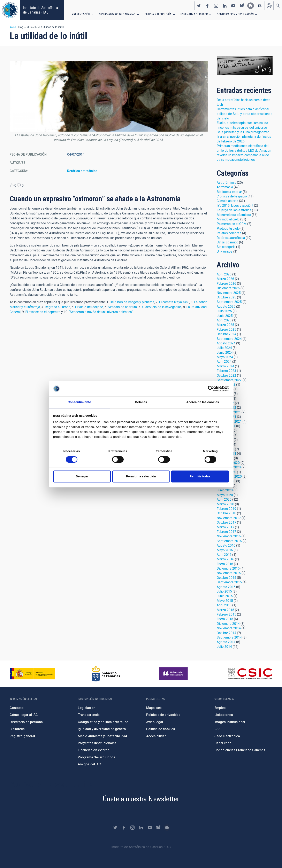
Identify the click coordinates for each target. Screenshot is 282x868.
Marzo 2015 (225, 610)
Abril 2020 (224, 499)
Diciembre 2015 (228, 568)
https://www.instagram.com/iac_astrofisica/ (216, 6)
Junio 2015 (225, 596)
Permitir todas (200, 476)
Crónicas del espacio (232, 196)
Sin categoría (226, 247)
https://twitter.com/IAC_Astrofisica (199, 6)
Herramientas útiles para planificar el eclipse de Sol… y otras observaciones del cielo (245, 114)
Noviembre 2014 (229, 628)
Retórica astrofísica (82, 171)
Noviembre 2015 (229, 573)
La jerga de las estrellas (234, 210)
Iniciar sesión (269, 6)
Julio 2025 (224, 311)
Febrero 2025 (226, 330)
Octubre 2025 (226, 297)
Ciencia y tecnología (158, 14)
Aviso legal (155, 722)
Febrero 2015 (226, 614)
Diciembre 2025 (228, 288)
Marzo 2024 (225, 366)
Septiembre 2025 (229, 302)
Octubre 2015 (226, 578)
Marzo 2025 (225, 325)
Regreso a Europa (58, 307)
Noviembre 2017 (229, 518)
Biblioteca (17, 729)
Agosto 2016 (226, 545)
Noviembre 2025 (229, 293)
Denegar (82, 476)
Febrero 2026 (226, 284)
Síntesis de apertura (122, 307)
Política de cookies (161, 729)
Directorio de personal (27, 722)
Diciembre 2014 (228, 624)
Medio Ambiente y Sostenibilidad (102, 736)
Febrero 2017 (226, 532)
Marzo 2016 (225, 559)
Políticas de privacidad (163, 715)
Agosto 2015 (226, 587)
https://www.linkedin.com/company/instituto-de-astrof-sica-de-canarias (225, 6)
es (260, 6)
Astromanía (225, 187)
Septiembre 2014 (229, 637)
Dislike (19, 185)
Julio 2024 (224, 348)
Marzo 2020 (225, 504)
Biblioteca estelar (229, 192)
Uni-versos (225, 252)
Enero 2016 (225, 564)
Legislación (87, 708)
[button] (109, 96)
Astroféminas (226, 183)
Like (12, 185)
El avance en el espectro (43, 312)
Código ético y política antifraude (103, 722)
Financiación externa (94, 750)
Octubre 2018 (226, 513)
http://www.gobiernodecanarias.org (106, 674)
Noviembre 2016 (229, 536)
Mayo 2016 (225, 550)
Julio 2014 (224, 647)
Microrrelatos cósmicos (234, 215)
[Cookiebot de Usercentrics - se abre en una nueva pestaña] (211, 389)
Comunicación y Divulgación (235, 14)
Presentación (81, 14)
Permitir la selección (141, 476)
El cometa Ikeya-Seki (174, 302)
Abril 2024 (224, 362)
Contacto (17, 708)
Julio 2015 (224, 591)
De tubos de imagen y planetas (132, 302)
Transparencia (89, 715)
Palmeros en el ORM (232, 224)
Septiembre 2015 (229, 582)
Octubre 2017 (226, 522)
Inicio (13, 27)
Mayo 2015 (225, 601)
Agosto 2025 (226, 307)
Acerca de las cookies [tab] (203, 402)
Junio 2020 (225, 490)
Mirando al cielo (228, 219)
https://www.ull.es (174, 674)
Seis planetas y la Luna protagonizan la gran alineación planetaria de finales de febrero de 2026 (244, 137)
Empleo (220, 708)
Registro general (22, 736)
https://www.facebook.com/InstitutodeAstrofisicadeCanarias (207, 6)
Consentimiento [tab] (79, 402)
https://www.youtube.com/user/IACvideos (233, 6)
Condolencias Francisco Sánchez (240, 750)
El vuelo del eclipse (89, 307)
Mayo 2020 (225, 495)
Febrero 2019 (226, 509)
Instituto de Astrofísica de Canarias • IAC (40, 10)
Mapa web (154, 708)
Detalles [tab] (141, 402)
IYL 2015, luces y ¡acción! (235, 206)
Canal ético (223, 743)
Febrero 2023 (226, 371)
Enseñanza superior (194, 14)
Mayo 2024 (225, 357)
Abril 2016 (224, 555)
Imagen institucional (230, 722)
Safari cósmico (227, 242)
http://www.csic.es (250, 674)
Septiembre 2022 (229, 380)
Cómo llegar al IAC (24, 715)
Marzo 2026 (225, 279)
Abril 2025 (224, 320)
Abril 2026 (224, 274)
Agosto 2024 (226, 343)
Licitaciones (224, 715)
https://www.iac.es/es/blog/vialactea (251, 6)
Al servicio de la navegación (162, 307)
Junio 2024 (225, 353)
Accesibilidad (156, 736)
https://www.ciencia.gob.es (32, 674)
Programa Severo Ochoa (97, 757)
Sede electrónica (227, 736)
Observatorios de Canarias (117, 14)
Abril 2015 (224, 605)
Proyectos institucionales (97, 743)
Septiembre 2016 (229, 541)
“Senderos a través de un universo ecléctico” (101, 312)
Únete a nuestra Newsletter (141, 799)
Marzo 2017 (225, 527)
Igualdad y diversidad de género (102, 729)
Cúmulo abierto (227, 201)
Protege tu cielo (228, 229)
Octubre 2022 (226, 376)
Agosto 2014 (226, 642)
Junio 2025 (225, 316)
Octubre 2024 (226, 334)
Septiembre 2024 (229, 339)
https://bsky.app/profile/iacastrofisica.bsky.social (242, 6)
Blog (245, 66)
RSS (218, 729)
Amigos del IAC (89, 764)
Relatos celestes (229, 233)
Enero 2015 (225, 619)
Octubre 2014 (226, 633)
